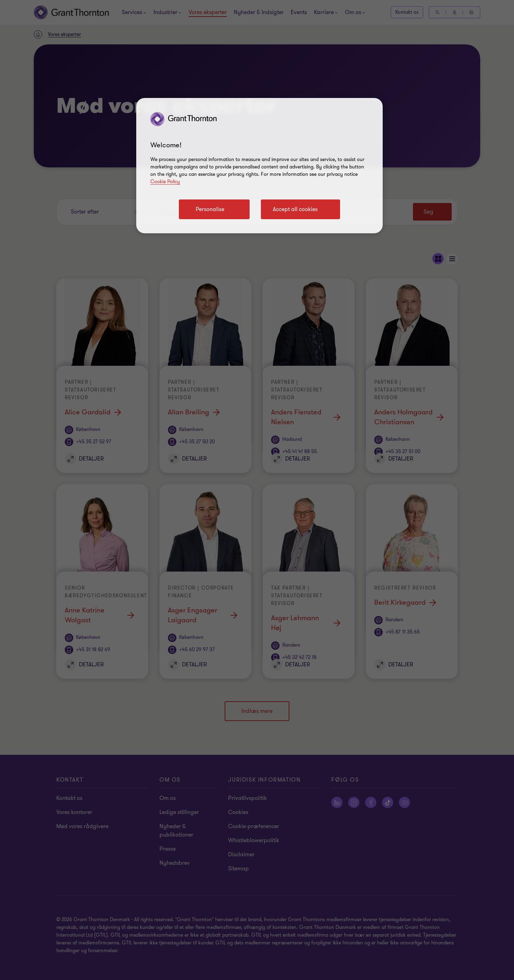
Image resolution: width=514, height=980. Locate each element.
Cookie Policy (165, 182)
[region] (259, 166)
